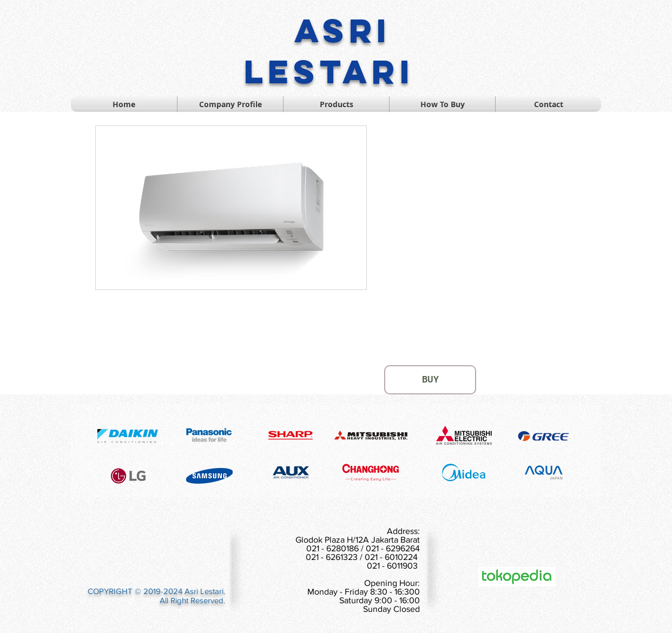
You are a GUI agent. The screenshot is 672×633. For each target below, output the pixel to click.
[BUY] (430, 380)
